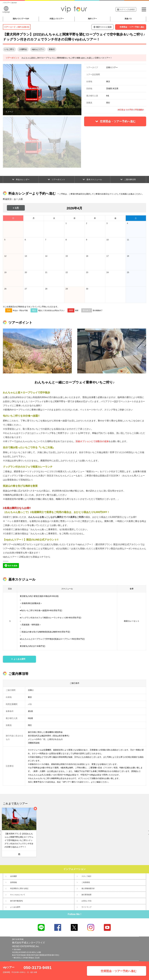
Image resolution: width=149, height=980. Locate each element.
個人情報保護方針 (88, 888)
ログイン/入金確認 (126, 9)
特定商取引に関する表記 (19, 888)
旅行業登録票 (86, 895)
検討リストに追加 (104, 27)
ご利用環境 (86, 882)
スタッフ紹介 (86, 876)
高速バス (128, 19)
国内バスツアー (21, 19)
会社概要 (13, 876)
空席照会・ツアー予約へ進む (132, 27)
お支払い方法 (86, 901)
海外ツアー (92, 19)
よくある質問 (15, 907)
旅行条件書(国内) (17, 901)
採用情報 (13, 882)
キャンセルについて (18, 895)
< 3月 (16, 208)
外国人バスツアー (57, 19)
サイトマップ (86, 907)
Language (6, 10)
